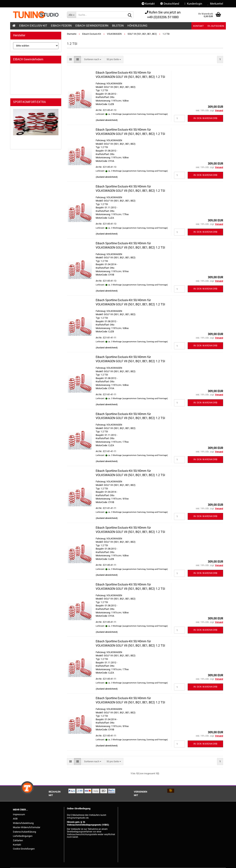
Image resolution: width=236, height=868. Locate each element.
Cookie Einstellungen (24, 849)
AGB (15, 819)
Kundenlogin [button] (193, 4)
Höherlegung (137, 26)
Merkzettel (215, 4)
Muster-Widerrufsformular (27, 827)
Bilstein (118, 26)
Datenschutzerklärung (24, 832)
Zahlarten (18, 840)
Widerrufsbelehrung (23, 823)
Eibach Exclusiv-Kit (33, 26)
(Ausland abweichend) (107, 120)
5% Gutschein (216, 26)
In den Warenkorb (205, 118)
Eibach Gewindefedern (92, 26)
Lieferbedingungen (23, 836)
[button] (170, 4)
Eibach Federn (61, 26)
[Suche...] (71, 15)
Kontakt (148, 4)
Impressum (19, 814)
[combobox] (93, 60)
